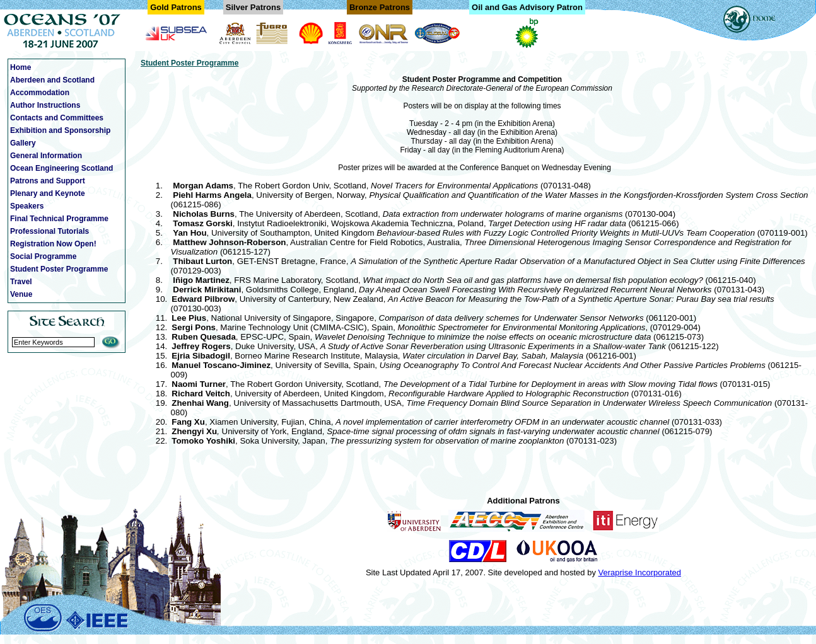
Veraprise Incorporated (640, 572)
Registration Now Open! (53, 244)
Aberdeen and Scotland (52, 80)
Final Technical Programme (59, 219)
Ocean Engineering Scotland (61, 168)
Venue (21, 294)
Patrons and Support (48, 181)
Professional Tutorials (50, 231)
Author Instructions (45, 105)
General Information (46, 156)
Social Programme (43, 256)
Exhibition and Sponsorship (60, 130)
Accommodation (40, 93)
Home (20, 67)
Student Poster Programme (59, 269)
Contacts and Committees (57, 118)
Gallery (23, 143)
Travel (21, 282)
